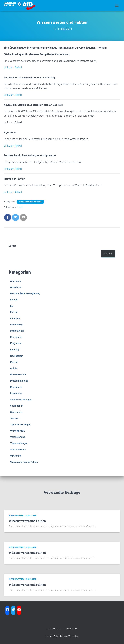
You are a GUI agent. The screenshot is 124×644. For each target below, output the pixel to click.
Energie (14, 300)
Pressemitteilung (19, 381)
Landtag (15, 350)
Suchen (13, 246)
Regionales (16, 387)
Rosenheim (16, 393)
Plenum (14, 362)
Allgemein (16, 281)
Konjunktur (16, 343)
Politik (14, 368)
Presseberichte (18, 374)
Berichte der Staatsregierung (25, 293)
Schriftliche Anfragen (21, 400)
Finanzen (15, 318)
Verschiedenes (18, 450)
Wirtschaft (16, 456)
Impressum (71, 629)
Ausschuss (16, 287)
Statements (16, 412)
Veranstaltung (18, 437)
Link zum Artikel (13, 68)
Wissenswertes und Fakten (30, 202)
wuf (21, 207)
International (17, 331)
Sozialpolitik (17, 406)
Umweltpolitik (17, 431)
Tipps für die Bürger (21, 424)
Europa (14, 312)
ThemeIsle (74, 636)
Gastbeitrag (16, 325)
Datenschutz (54, 629)
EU (12, 306)
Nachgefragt (17, 356)
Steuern (14, 418)
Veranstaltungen (19, 443)
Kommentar (16, 337)
